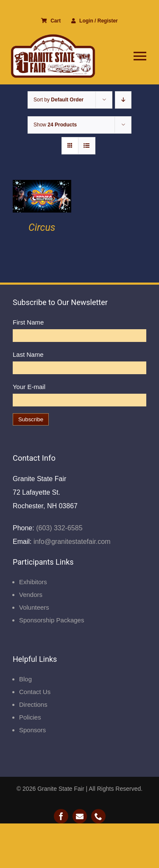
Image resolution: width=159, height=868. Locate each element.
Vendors (31, 595)
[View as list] (87, 146)
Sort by (59, 100)
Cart (51, 21)
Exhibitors (33, 582)
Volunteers (34, 607)
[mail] (80, 816)
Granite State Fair (61, 789)
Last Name (28, 354)
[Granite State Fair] (53, 37)
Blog (25, 679)
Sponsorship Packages (52, 620)
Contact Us (35, 692)
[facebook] (61, 816)
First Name (28, 322)
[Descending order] (123, 100)
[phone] (98, 816)
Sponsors (32, 730)
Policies (30, 717)
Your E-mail (29, 387)
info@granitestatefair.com (71, 542)
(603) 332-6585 (59, 528)
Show (55, 125)
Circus (42, 227)
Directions (33, 704)
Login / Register (95, 21)
